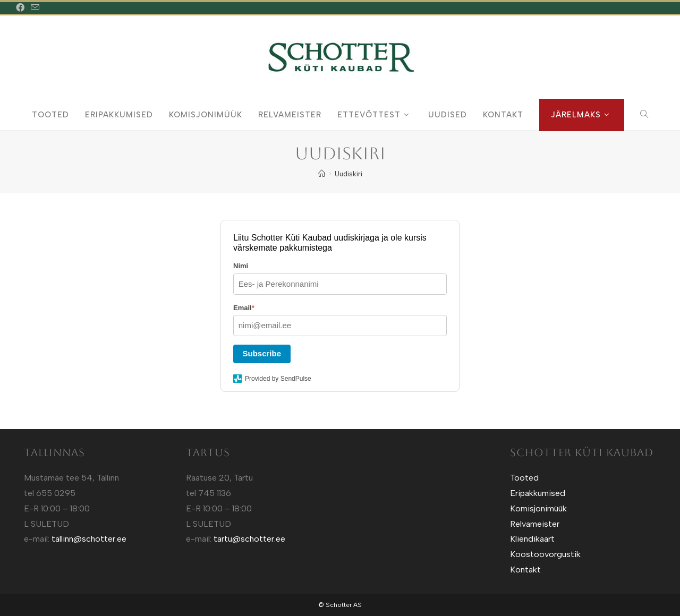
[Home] (322, 174)
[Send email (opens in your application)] (35, 8)
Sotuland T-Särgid (362, 469)
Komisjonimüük (538, 508)
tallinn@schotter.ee (89, 539)
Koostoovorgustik (545, 554)
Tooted (524, 478)
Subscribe (262, 353)
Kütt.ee (352, 454)
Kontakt (525, 570)
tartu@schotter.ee (249, 539)
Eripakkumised (538, 493)
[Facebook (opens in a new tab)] (22, 8)
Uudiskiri (348, 174)
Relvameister (535, 524)
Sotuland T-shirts (360, 485)
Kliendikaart (532, 539)
